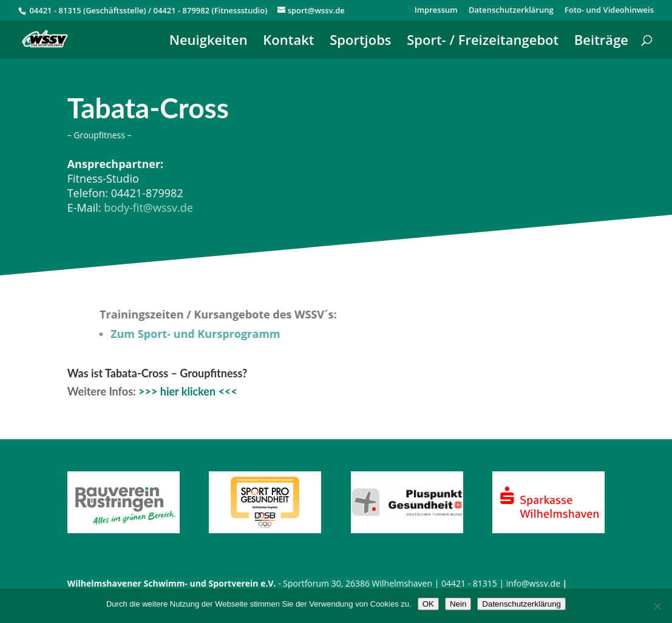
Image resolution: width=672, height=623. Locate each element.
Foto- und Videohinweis (609, 11)
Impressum (436, 11)
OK (428, 604)
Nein (458, 604)
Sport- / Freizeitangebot (483, 42)
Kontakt (288, 42)
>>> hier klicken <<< (188, 391)
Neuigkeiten (209, 42)
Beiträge (601, 42)
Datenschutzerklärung (511, 11)
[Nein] (657, 606)
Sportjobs (360, 42)
